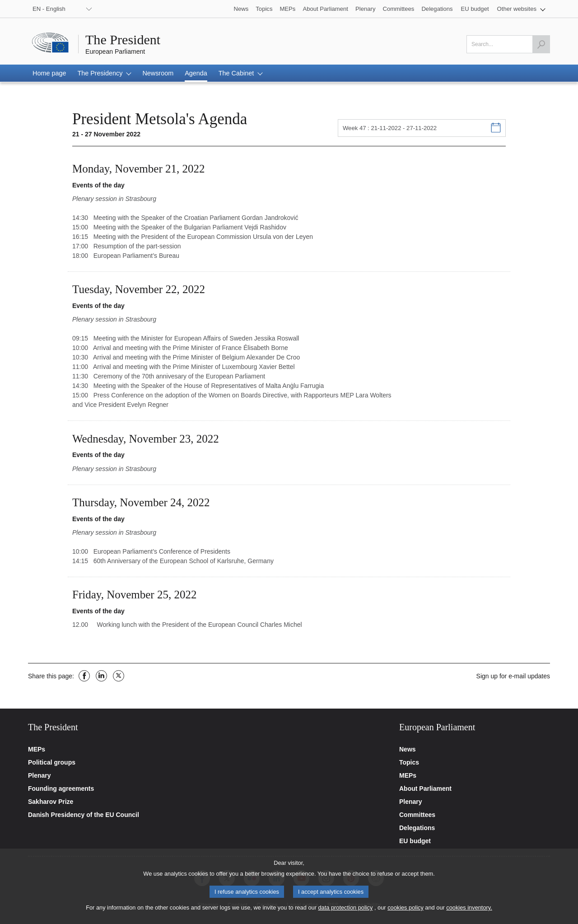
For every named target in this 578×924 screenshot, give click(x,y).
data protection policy (345, 911)
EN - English (49, 9)
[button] (521, 9)
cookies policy (406, 911)
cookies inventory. (469, 911)
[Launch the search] (541, 44)
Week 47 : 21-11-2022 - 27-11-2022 (390, 128)
